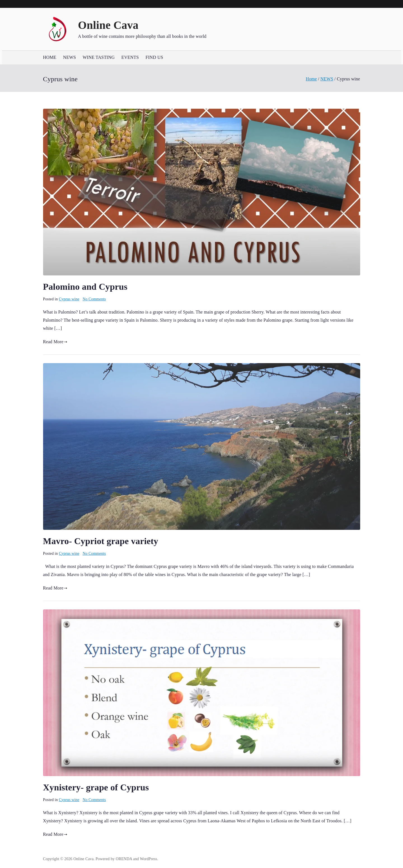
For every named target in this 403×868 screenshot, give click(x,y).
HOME (50, 57)
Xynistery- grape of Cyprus (96, 787)
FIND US (154, 57)
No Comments (94, 299)
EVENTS (130, 57)
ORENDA (124, 859)
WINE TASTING (99, 57)
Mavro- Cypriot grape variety (101, 541)
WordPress (149, 859)
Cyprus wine (69, 299)
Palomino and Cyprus (85, 287)
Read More (55, 342)
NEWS (69, 57)
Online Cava (108, 25)
